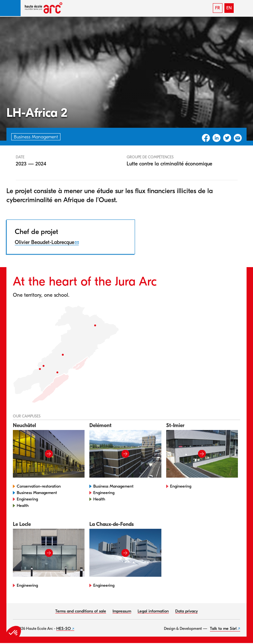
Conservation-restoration (39, 486)
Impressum (122, 611)
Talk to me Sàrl (223, 628)
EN (229, 8)
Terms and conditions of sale (81, 611)
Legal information (153, 611)
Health (23, 505)
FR (217, 8)
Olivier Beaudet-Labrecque (45, 242)
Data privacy (186, 611)
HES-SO (63, 628)
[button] (10, 8)
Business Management (37, 493)
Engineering (27, 499)
